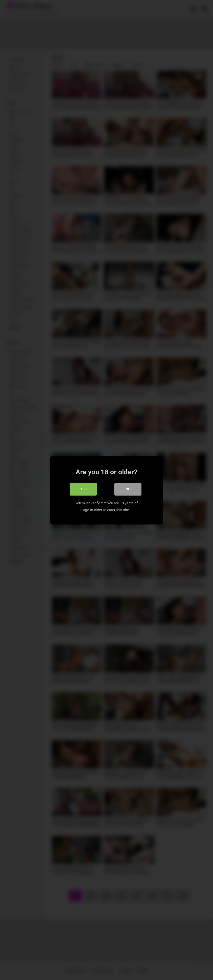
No (128, 489)
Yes (83, 489)
